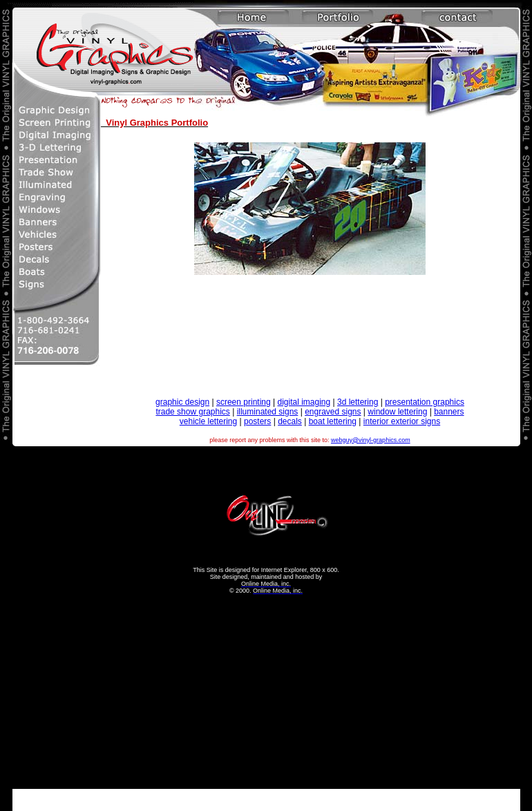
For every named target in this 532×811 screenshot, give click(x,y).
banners (449, 412)
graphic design (182, 402)
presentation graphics (425, 402)
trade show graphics (192, 412)
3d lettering (358, 402)
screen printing (244, 402)
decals (290, 421)
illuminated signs (268, 412)
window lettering (397, 412)
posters (257, 421)
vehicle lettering (208, 421)
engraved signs (333, 412)
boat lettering (333, 421)
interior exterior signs (402, 421)
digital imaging (304, 402)
